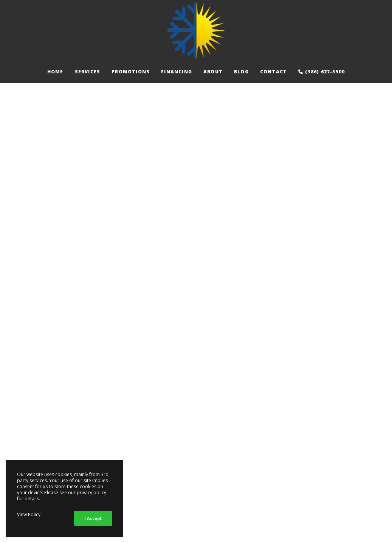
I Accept (93, 518)
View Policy (29, 514)
